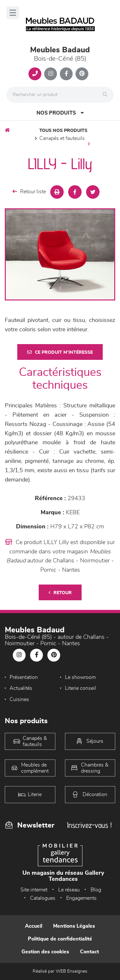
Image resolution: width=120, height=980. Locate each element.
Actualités (21, 688)
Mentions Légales (74, 926)
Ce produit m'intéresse (60, 352)
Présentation (24, 677)
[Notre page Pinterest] (82, 74)
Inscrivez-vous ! (89, 825)
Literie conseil (80, 688)
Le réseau (69, 890)
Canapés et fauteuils (62, 138)
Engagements (81, 898)
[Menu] (13, 13)
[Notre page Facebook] (66, 74)
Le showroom (80, 677)
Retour (60, 593)
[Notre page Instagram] (51, 74)
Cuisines (19, 699)
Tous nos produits (63, 131)
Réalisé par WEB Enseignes (60, 971)
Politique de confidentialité (60, 939)
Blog (96, 890)
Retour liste (29, 191)
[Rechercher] (107, 95)
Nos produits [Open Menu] (60, 113)
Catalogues (43, 898)
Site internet (34, 890)
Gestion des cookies (45, 952)
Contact (89, 952)
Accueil (34, 926)
